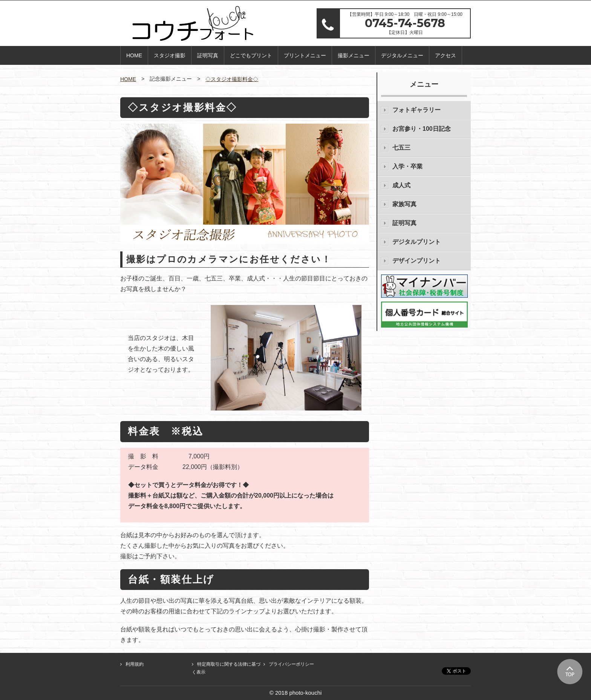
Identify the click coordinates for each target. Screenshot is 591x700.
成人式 (401, 185)
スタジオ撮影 (170, 55)
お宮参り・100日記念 (422, 129)
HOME (134, 55)
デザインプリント (416, 261)
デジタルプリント (416, 242)
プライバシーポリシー (291, 664)
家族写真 (404, 204)
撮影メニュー (354, 55)
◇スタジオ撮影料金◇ (232, 79)
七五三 (401, 148)
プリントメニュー (305, 55)
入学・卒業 (407, 166)
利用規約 (135, 664)
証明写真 (208, 55)
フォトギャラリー (416, 110)
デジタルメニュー (402, 55)
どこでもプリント (251, 55)
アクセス (446, 55)
